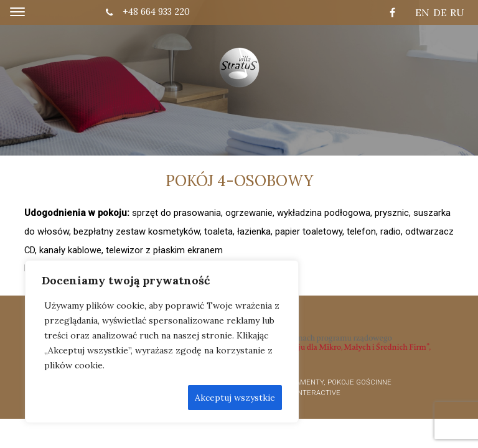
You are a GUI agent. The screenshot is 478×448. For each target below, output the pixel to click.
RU (457, 12)
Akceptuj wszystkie (235, 398)
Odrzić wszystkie (141, 398)
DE (440, 12)
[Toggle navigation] (17, 12)
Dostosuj (68, 398)
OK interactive (312, 393)
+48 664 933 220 (148, 12)
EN (422, 12)
